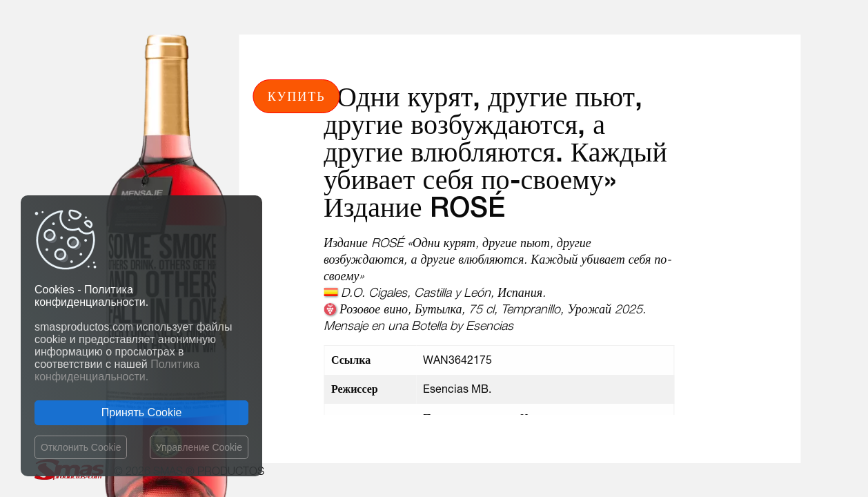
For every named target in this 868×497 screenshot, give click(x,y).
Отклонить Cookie (81, 447)
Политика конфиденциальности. (117, 370)
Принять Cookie (142, 412)
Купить (297, 96)
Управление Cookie (199, 447)
